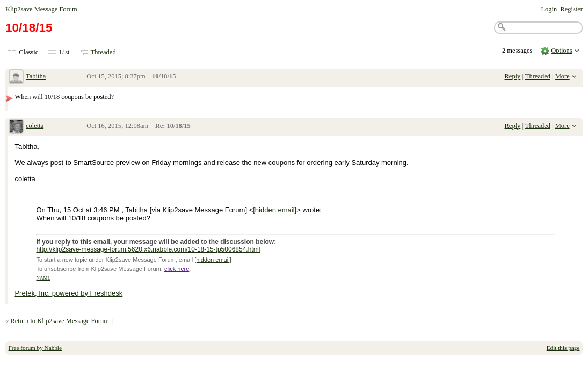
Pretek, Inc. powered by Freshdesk (68, 293)
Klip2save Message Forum (41, 9)
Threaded (103, 52)
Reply (513, 76)
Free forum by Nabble (35, 348)
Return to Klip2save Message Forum (60, 321)
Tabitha (36, 76)
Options (562, 51)
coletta (35, 126)
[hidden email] (275, 210)
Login (549, 9)
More (562, 76)
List (64, 52)
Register (571, 9)
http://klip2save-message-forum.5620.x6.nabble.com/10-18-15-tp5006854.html (148, 249)
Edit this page (563, 348)
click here (177, 269)
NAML (43, 278)
